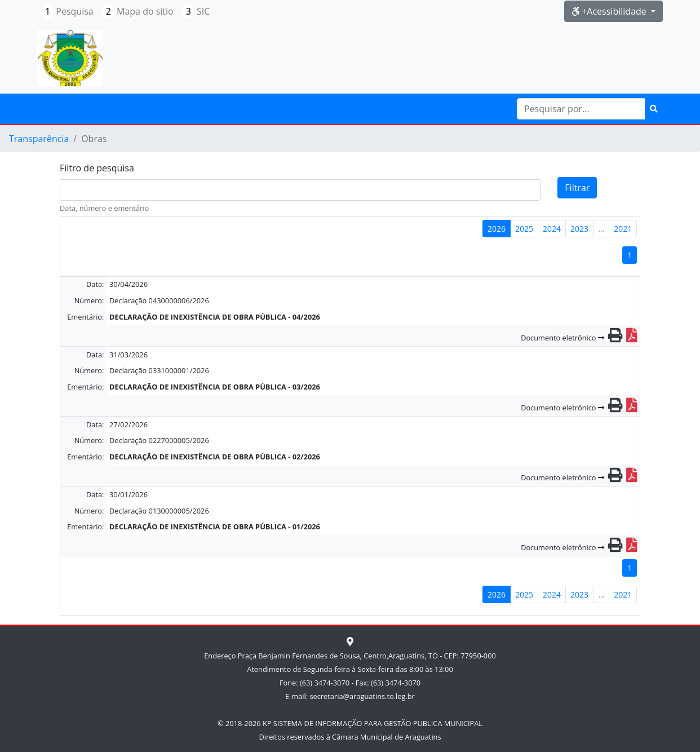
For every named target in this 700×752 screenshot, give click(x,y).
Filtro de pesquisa (97, 168)
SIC (196, 11)
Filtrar (577, 188)
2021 (623, 229)
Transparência (39, 139)
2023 (579, 229)
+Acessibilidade (610, 11)
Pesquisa (68, 11)
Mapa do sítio (138, 11)
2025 (524, 229)
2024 (552, 229)
